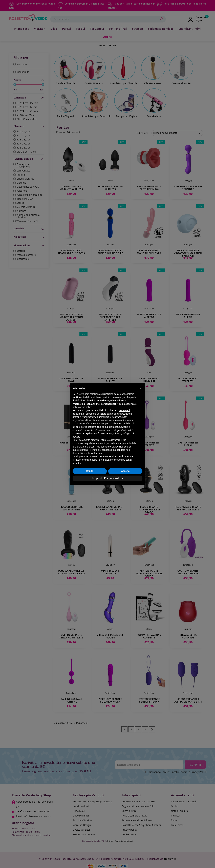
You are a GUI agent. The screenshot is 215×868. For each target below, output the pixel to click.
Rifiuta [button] (90, 471)
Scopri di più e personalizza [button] (107, 478)
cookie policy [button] (85, 407)
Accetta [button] (125, 471)
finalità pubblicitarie (107, 427)
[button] (141, 389)
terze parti (125, 410)
